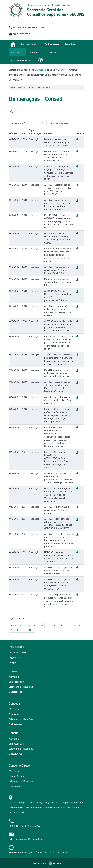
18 (41, 626)
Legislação (14, 657)
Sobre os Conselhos (19, 652)
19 (48, 626)
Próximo (21, 630)
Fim (31, 630)
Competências (16, 682)
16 (28, 626)
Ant (21, 626)
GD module (41, 70)
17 (35, 626)
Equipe (12, 662)
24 (80, 626)
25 (12, 630)
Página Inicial (16, 88)
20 (54, 626)
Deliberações (16, 692)
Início (13, 626)
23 (74, 626)
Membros (14, 677)
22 (67, 626)
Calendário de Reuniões (21, 687)
